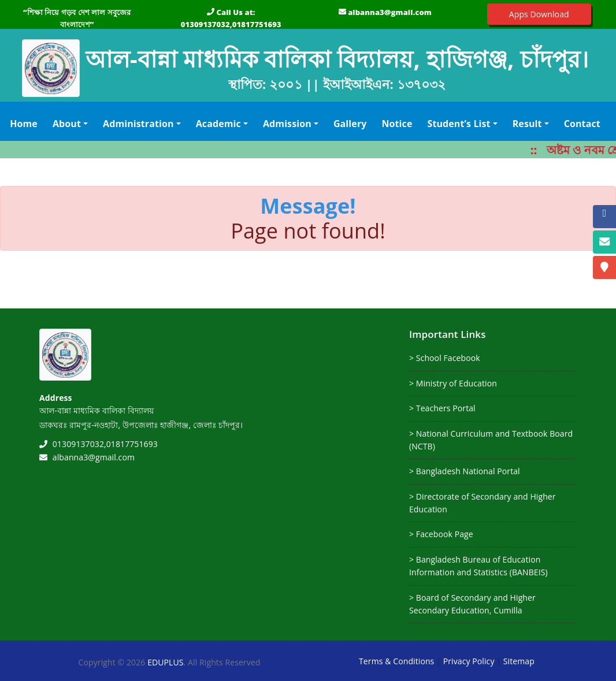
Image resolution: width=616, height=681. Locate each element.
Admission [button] (287, 124)
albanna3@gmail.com (390, 12)
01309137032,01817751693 (231, 24)
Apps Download (539, 14)
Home (26, 123)
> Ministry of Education (453, 383)
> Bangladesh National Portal (465, 471)
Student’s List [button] (459, 124)
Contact (582, 124)
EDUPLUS (165, 662)
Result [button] (527, 124)
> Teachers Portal (442, 408)
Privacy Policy (469, 661)
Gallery (350, 124)
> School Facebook (445, 358)
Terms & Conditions (396, 661)
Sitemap (519, 661)
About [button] (67, 124)
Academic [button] (218, 124)
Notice (397, 124)
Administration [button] (138, 124)
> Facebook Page (441, 534)
